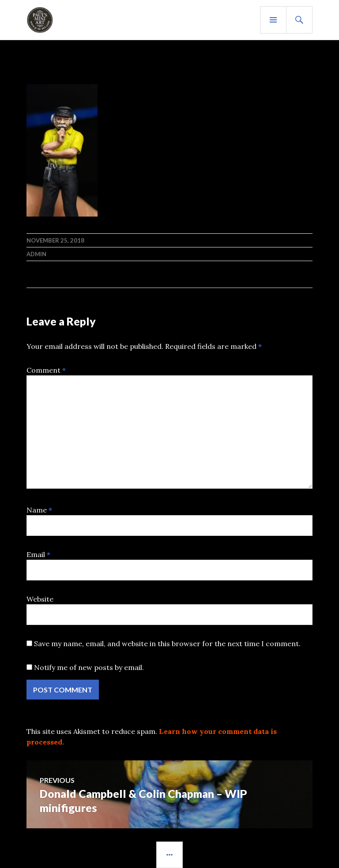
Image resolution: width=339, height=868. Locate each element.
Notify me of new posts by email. (89, 667)
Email (38, 554)
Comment (46, 370)
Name (39, 510)
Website (40, 599)
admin (36, 254)
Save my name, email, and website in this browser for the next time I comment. (167, 644)
